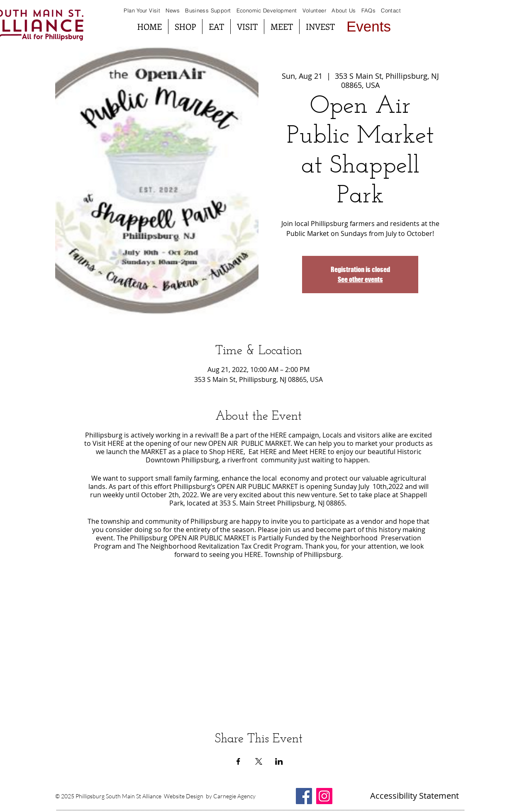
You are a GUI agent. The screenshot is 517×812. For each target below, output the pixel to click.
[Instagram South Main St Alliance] (324, 796)
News (173, 10)
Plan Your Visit (142, 10)
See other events (360, 279)
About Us (344, 10)
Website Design (184, 796)
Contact (391, 10)
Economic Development (267, 10)
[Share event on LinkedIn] (279, 761)
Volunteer (315, 10)
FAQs (367, 10)
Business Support (209, 10)
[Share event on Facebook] (238, 761)
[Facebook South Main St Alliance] (304, 796)
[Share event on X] (259, 761)
